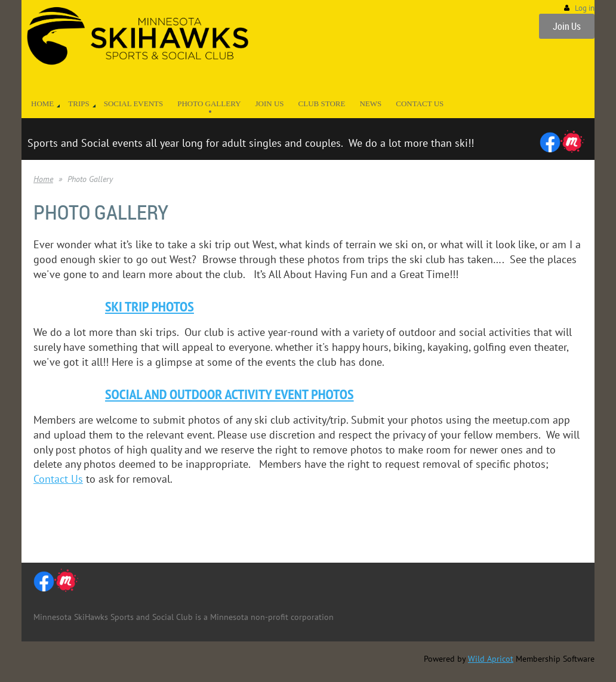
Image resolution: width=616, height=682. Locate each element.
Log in (585, 8)
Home (43, 179)
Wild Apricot (491, 659)
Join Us (567, 26)
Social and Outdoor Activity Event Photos (230, 394)
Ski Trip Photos (150, 306)
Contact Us (58, 479)
